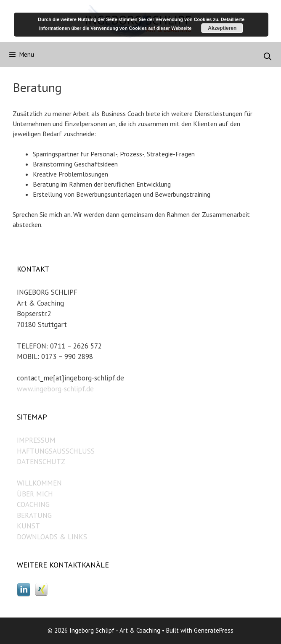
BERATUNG (34, 515)
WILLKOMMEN (39, 483)
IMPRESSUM (36, 440)
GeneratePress (214, 630)
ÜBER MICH (35, 494)
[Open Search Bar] (268, 57)
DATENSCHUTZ (41, 462)
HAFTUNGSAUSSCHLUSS (56, 451)
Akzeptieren (222, 28)
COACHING (33, 504)
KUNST (28, 526)
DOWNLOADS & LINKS (52, 537)
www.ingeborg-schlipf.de (55, 389)
